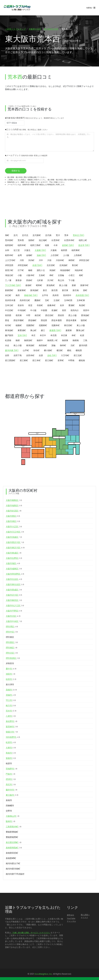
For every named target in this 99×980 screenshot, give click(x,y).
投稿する (16, 171)
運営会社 (71, 916)
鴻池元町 (9, 276)
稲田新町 (9, 246)
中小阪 (33, 311)
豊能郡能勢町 (12, 838)
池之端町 (43, 241)
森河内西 (83, 346)
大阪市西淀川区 (15, 543)
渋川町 (50, 281)
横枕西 (79, 351)
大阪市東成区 (14, 553)
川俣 (49, 261)
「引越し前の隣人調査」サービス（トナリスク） (31, 933)
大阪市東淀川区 (15, 548)
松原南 (8, 341)
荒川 (58, 236)
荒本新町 (9, 241)
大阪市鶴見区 (14, 601)
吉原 (41, 356)
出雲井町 (56, 241)
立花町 (57, 301)
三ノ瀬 (8, 281)
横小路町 (48, 351)
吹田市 (11, 680)
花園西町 (30, 326)
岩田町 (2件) (68, 246)
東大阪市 (12, 796)
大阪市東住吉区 (15, 585)
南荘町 (38, 316)
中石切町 (9, 311)
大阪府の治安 (35, 29)
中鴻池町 (22, 311)
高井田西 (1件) (82, 296)
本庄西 (53, 336)
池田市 (11, 675)
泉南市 (9, 801)
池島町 (31, 241)
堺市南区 (12, 648)
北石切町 (51, 266)
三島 (85, 341)
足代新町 (37, 236)
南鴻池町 (30, 346)
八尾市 (11, 717)
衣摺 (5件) (37, 266)
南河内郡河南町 (13, 869)
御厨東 (65, 341)
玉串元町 (9, 306)
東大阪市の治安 (51, 29)
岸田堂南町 (23, 266)
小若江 (72, 276)
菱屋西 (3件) (55, 331)
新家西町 (9, 291)
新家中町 (84, 286)
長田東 (19, 316)
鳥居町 (82, 306)
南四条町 (43, 346)
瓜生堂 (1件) (84, 246)
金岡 (20, 256)
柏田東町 (76, 251)
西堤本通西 (57, 321)
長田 (64, 311)
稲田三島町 (35, 246)
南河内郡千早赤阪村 (15, 875)
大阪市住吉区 (14, 580)
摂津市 (11, 780)
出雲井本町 (69, 241)
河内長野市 (13, 738)
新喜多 (19, 281)
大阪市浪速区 (14, 538)
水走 (7, 346)
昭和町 (39, 286)
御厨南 (76, 341)
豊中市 (11, 669)
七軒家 (40, 281)
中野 (28, 316)
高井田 (56, 296)
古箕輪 (61, 276)
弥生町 (36, 351)
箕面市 (11, 759)
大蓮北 (27, 251)
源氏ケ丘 (41, 271)
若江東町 (24, 361)
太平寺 (45, 296)
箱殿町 (19, 326)
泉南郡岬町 (11, 859)
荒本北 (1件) (79, 236)
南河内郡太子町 (13, 864)
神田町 (72, 261)
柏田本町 (9, 256)
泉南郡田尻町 (12, 853)
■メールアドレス (26, 156)
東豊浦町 (22, 331)
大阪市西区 (13, 517)
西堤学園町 (19, 321)
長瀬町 (55, 311)
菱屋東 (69, 331)
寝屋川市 (12, 732)
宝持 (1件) (22, 336)
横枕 (69, 351)
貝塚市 (11, 696)
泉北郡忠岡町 (14, 843)
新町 (85, 291)
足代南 (48, 236)
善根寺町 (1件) (31, 296)
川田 (22, 261)
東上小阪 (81, 326)
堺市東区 (10, 638)
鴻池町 (52, 271)
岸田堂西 (9, 266)
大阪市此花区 (14, 511)
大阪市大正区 (14, 527)
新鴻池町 (34, 291)
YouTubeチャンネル (71, 920)
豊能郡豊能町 (12, 832)
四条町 (29, 281)
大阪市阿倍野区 (15, 575)
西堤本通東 (71, 321)
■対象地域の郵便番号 (34, 118)
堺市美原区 (13, 659)
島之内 (61, 281)
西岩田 (61, 316)
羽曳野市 (12, 769)
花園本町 (56, 326)
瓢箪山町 (80, 331)
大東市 (11, 748)
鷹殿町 (38, 301)
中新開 (44, 311)
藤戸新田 (9, 336)
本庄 (33, 336)
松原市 (11, 743)
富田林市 (12, 727)
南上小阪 (18, 346)
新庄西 (55, 291)
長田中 (86, 311)
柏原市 (9, 764)
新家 (74, 286)
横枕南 (82, 361)
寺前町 (40, 306)
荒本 (66, 236)
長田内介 (75, 311)
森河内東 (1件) (12, 351)
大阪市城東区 (14, 569)
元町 (73, 346)
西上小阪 (73, 316)
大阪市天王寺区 (15, 532)
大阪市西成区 (14, 590)
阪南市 (11, 822)
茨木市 (11, 711)
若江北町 (78, 356)
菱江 (43, 331)
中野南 (71, 361)
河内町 (31, 261)
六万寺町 (65, 356)
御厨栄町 (28, 341)
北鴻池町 (63, 266)
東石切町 (68, 326)
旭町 (7, 236)
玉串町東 (81, 301)
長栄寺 (21, 306)
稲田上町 (83, 241)
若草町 (61, 361)
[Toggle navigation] (91, 8)
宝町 (47, 301)
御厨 (18, 341)
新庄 (45, 291)
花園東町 (43, 326)
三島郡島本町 (14, 827)
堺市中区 (12, 632)
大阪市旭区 (13, 564)
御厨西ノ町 (52, 341)
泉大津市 (10, 685)
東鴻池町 (9, 331)
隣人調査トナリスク (85, 917)
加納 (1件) (41, 256)
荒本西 (21, 241)
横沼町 (60, 351)
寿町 (51, 276)
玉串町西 (68, 301)
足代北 (25, 236)
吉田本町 (30, 356)
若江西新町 (10, 361)
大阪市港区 (13, 522)
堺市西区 (12, 643)
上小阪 (66, 256)
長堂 (30, 306)
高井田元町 (25, 301)
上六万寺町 (10, 261)
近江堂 (17, 251)
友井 (62, 306)
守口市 (11, 701)
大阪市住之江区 (15, 606)
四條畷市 (10, 806)
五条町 (42, 276)
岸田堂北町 (84, 261)
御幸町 (63, 346)
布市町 (8, 326)
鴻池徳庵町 (65, 271)
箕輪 (53, 346)
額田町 (84, 321)
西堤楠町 (32, 321)
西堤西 (44, 321)
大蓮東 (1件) (40, 251)
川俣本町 (60, 261)
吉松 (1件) (52, 356)
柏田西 (64, 251)
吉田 (7, 356)
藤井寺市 (12, 790)
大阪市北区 (13, 617)
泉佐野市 (12, 722)
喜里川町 (9, 271)
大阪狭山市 (13, 817)
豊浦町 (72, 306)
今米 (56, 246)
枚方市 (11, 706)
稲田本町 (22, 246)
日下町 (21, 271)
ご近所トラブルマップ (15, 29)
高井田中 (67, 296)
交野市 (9, 811)
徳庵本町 (51, 306)
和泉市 (11, 754)
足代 (16, 236)
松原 (82, 336)
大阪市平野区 (14, 611)
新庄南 (76, 291)
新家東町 (22, 291)
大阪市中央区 (14, 622)
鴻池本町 (79, 271)
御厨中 (40, 341)
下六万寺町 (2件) (13, 286)
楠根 (30, 271)
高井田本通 (10, 301)
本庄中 (43, 336)
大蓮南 (53, 251)
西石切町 (49, 316)
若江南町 (49, 361)
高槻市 (11, 690)
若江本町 (36, 361)
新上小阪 (63, 286)
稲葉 (47, 246)
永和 (7, 251)
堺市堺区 (12, 627)
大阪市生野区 (14, 559)
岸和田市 (10, 664)
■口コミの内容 (26, 130)
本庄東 (64, 336)
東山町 (33, 331)
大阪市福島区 (14, 506)
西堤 (7, 321)
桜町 (81, 276)
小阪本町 (30, 276)
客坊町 (75, 266)
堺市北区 (12, 654)
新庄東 (65, 291)
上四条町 (78, 256)
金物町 (29, 256)
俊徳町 (28, 286)
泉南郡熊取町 (14, 848)
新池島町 (51, 286)
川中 (41, 261)
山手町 (26, 351)
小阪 (20, 276)
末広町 (8, 296)
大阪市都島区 (14, 501)
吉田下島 (18, 356)
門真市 (11, 775)
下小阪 (72, 281)
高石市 (11, 785)
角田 (18, 296)
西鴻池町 (85, 316)
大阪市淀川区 (14, 596)
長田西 (8, 316)
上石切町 (55, 256)
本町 (74, 336)
